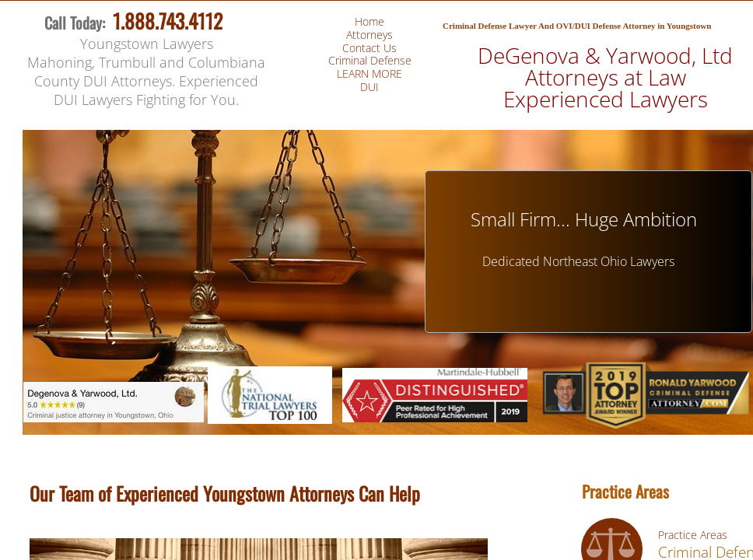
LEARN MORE (369, 73)
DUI (369, 87)
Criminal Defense (370, 60)
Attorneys (369, 35)
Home (369, 21)
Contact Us (369, 48)
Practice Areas (693, 535)
